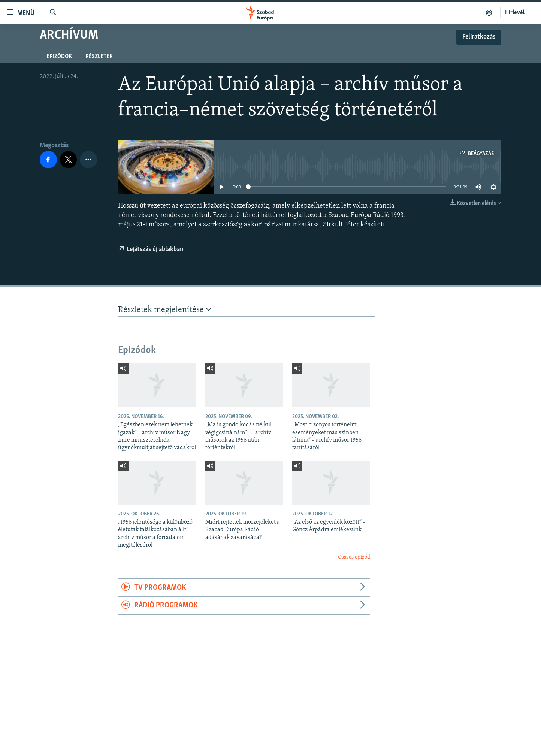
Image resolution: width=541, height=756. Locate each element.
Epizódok (59, 57)
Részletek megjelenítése (165, 310)
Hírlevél (515, 13)
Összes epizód (354, 557)
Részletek (99, 57)
